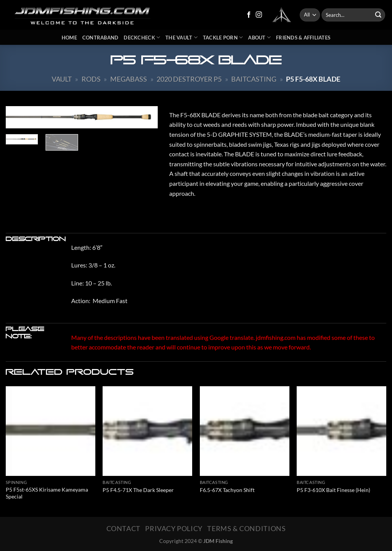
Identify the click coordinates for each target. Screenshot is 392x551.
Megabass (129, 79)
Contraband (100, 38)
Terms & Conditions (246, 528)
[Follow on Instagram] (259, 15)
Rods (91, 79)
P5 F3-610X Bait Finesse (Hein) (333, 490)
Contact (123, 528)
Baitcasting (254, 79)
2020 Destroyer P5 (189, 79)
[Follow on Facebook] (249, 15)
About (259, 37)
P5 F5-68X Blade (313, 79)
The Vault (181, 37)
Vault (62, 79)
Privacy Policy (174, 528)
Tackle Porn (223, 37)
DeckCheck (142, 37)
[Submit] (378, 15)
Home (69, 38)
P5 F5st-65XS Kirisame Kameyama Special (47, 493)
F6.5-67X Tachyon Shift (227, 490)
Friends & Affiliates (303, 38)
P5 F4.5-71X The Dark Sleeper (138, 490)
